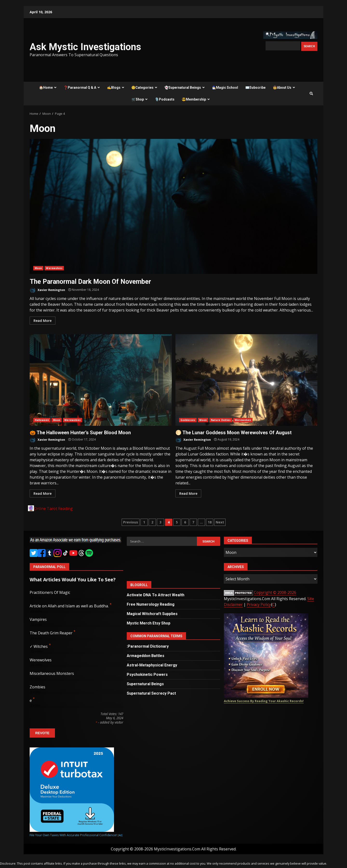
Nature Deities (221, 420)
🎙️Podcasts (165, 99)
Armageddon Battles (146, 656)
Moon (38, 268)
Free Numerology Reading (151, 604)
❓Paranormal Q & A (80, 88)
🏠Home (46, 88)
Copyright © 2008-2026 (275, 592)
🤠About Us (282, 88)
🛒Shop (138, 99)
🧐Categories (142, 88)
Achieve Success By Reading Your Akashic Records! (264, 701)
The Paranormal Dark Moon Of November (173, 206)
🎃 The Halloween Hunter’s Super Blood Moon (101, 380)
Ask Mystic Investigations (85, 47)
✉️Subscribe (255, 88)
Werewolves (54, 268)
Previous (131, 522)
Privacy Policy (259, 604)
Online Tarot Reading (53, 509)
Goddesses (188, 420)
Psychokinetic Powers (147, 675)
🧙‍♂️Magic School (225, 88)
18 (210, 522)
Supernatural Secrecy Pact (151, 693)
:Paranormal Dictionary (148, 646)
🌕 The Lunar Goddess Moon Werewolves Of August (247, 380)
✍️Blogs (114, 88)
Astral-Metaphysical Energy (152, 665)
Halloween (42, 420)
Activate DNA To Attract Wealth (156, 595)
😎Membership (194, 99)
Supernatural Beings (145, 684)
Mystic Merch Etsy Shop (149, 623)
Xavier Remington (47, 290)
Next (220, 522)
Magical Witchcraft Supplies (152, 614)
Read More (43, 321)
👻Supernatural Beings (183, 88)
